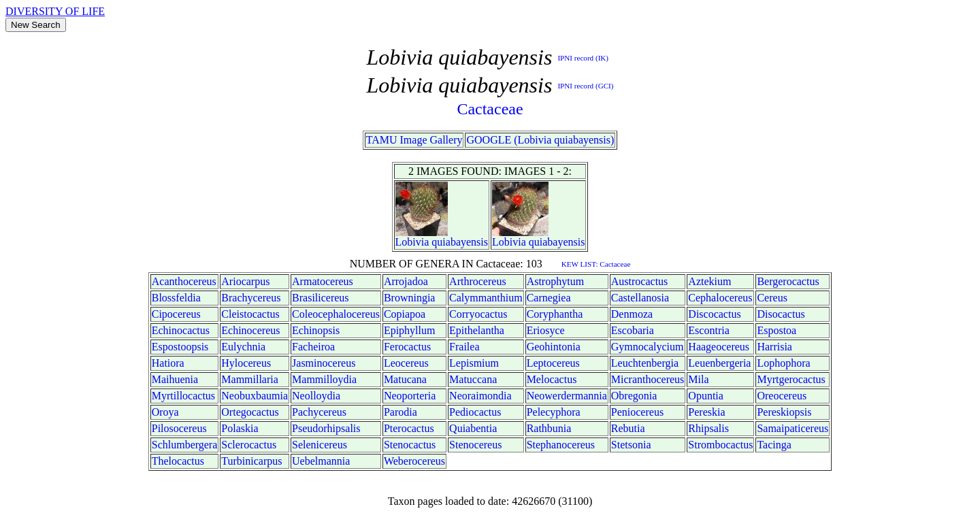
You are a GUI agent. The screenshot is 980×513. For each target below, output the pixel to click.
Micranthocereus (648, 379)
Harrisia (774, 347)
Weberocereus (414, 461)
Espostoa (777, 330)
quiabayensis (460, 242)
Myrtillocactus (183, 396)
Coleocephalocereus (336, 314)
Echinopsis (316, 330)
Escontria (708, 330)
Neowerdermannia (567, 396)
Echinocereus (250, 330)
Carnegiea (549, 298)
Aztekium (709, 281)
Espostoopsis (180, 347)
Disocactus (781, 314)
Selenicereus (320, 445)
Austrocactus (640, 281)
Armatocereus (323, 281)
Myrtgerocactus (791, 379)
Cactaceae (490, 109)
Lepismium (474, 363)
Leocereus (406, 363)
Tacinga (774, 445)
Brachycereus (251, 298)
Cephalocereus (720, 298)
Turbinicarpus (251, 461)
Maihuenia (175, 379)
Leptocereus (553, 363)
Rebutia (628, 428)
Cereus (772, 298)
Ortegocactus (250, 412)
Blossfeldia (176, 298)
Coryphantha (555, 314)
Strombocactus (720, 445)
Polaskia (240, 428)
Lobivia (412, 242)
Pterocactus (409, 428)
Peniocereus (637, 412)
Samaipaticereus (793, 428)
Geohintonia (554, 347)
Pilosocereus (179, 428)
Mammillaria (250, 379)
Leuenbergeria (719, 363)
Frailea (464, 347)
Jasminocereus (324, 363)
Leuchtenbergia (645, 363)
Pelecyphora (554, 412)
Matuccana (473, 379)
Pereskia (706, 412)
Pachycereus (319, 412)
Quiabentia (473, 428)
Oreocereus (782, 396)
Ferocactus (407, 347)
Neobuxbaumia (255, 396)
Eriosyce (546, 330)
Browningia (410, 298)
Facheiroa (313, 347)
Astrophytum (555, 281)
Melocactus (552, 379)
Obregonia (634, 396)
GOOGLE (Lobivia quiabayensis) (540, 140)
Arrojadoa (406, 281)
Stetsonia (631, 445)
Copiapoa (405, 314)
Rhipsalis (708, 428)
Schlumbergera (185, 445)
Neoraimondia (480, 396)
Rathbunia (549, 428)
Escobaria (633, 330)
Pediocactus (475, 412)
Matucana (405, 379)
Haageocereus (719, 347)
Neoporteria (410, 396)
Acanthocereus (184, 281)
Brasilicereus (321, 298)
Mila (698, 379)
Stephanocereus (561, 445)
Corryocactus (478, 314)
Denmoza (632, 314)
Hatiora (168, 363)
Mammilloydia (324, 379)
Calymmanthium (486, 298)
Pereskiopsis (784, 412)
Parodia (401, 412)
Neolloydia (316, 396)
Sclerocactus (249, 445)
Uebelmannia (321, 461)
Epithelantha (477, 330)
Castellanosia (640, 298)
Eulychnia (243, 347)
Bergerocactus (788, 281)
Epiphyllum (410, 330)
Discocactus (714, 314)
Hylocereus (246, 363)
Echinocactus (181, 330)
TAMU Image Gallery (414, 140)
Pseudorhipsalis (326, 428)
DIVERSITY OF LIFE (55, 11)
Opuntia (706, 396)
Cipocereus (176, 314)
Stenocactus (410, 445)
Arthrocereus (478, 281)
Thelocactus (178, 461)
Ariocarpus (245, 281)
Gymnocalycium (648, 347)
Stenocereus (475, 445)
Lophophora (783, 363)
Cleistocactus (250, 314)
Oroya (165, 412)
